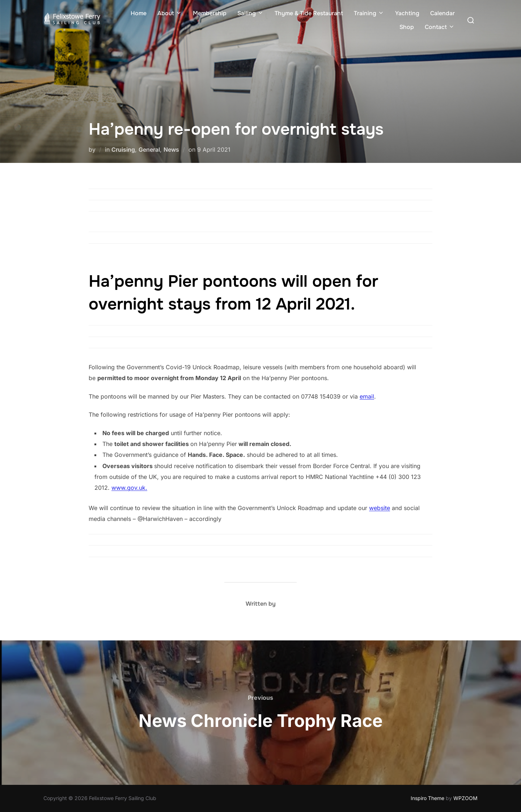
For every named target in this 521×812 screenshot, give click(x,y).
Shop (407, 27)
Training (369, 13)
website (380, 508)
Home (139, 13)
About (170, 13)
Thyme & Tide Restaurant (309, 13)
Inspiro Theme (427, 798)
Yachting (407, 13)
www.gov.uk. (129, 488)
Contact (440, 27)
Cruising (123, 150)
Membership (210, 13)
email (367, 396)
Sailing (251, 13)
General (149, 150)
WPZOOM (465, 798)
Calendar (442, 13)
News (171, 150)
